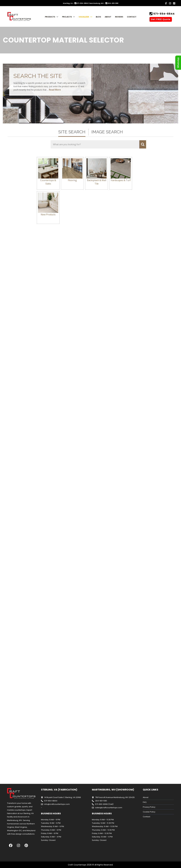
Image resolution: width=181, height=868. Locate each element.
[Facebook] (166, 3)
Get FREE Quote (161, 19)
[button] (57, 17)
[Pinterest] (174, 3)
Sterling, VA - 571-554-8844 (76, 3)
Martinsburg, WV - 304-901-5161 (104, 3)
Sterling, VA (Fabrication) (59, 790)
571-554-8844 (164, 14)
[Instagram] (170, 3)
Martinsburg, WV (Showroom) (113, 790)
